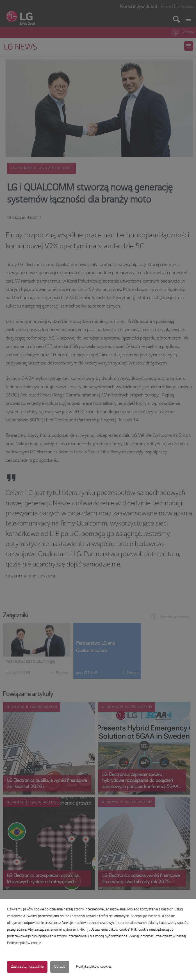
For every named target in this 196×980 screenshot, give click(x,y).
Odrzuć (60, 967)
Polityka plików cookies (94, 967)
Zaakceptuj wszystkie (27, 967)
